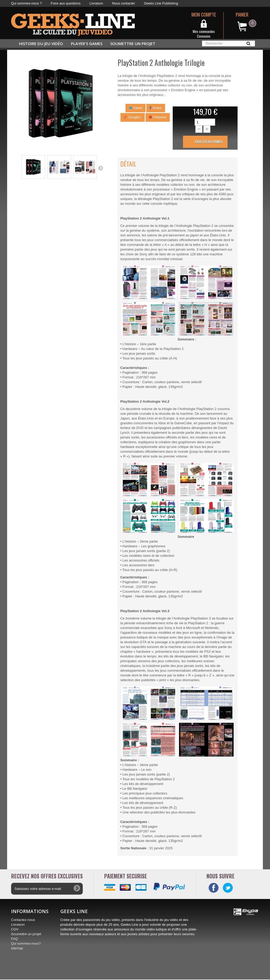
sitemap (17, 949)
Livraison (96, 3)
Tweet (136, 108)
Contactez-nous (23, 920)
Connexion (204, 36)
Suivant (100, 168)
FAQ (15, 939)
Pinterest (158, 117)
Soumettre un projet (133, 43)
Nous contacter (124, 3)
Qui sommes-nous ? (26, 3)
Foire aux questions (66, 3)
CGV (15, 930)
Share (156, 108)
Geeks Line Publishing (161, 3)
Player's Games (87, 43)
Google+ (132, 117)
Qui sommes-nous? (26, 944)
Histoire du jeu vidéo (41, 43)
